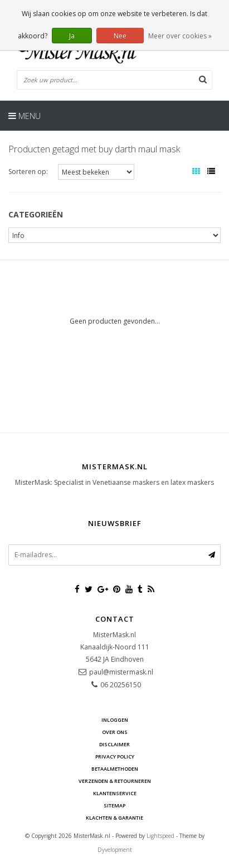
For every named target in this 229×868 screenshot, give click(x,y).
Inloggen (115, 720)
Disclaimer (114, 744)
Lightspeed (160, 836)
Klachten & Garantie (114, 818)
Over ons (115, 732)
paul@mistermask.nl (121, 672)
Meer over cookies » (180, 36)
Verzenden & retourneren (115, 781)
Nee (120, 36)
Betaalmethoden (115, 769)
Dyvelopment (115, 850)
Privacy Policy (115, 757)
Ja (72, 36)
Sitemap (114, 805)
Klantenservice (115, 793)
